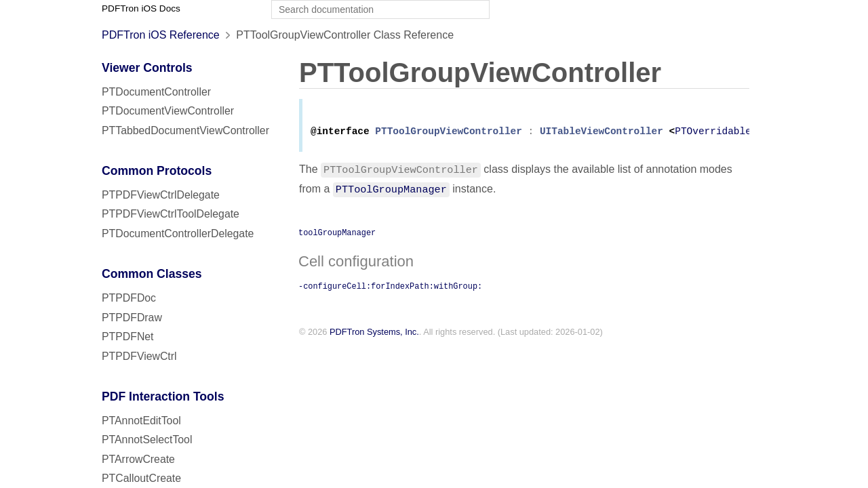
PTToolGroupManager (391, 191)
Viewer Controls (147, 68)
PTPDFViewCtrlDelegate (161, 195)
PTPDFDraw (132, 318)
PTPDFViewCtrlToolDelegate (171, 214)
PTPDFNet (128, 337)
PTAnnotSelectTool (147, 440)
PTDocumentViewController (168, 111)
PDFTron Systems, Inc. (374, 334)
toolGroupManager (337, 235)
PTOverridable (713, 134)
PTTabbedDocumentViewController (185, 130)
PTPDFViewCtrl (139, 356)
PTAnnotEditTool (141, 421)
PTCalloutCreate (141, 478)
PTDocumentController (156, 92)
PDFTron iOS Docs (141, 8)
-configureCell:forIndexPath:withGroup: (390, 288)
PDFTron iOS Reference (161, 35)
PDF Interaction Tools (163, 396)
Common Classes (152, 274)
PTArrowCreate (138, 459)
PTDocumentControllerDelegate (178, 233)
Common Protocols (157, 171)
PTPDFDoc (129, 298)
